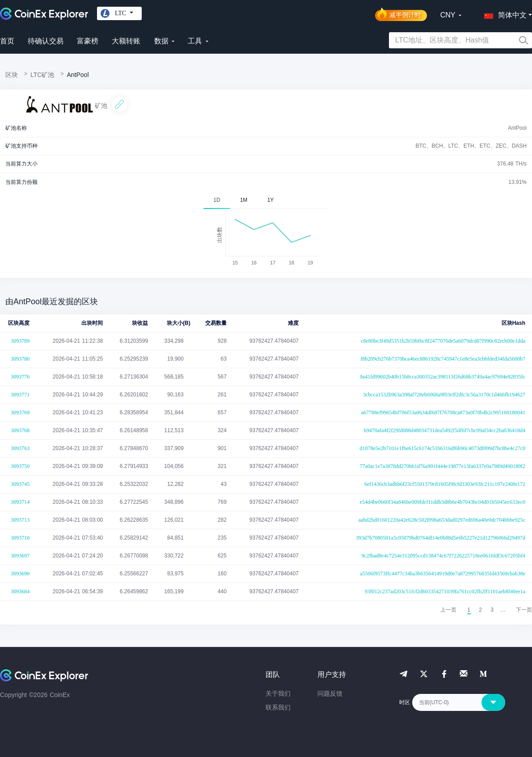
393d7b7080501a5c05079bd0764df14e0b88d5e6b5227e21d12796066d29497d (441, 538)
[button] (503, 13)
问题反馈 (330, 693)
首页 (7, 41)
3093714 (20, 502)
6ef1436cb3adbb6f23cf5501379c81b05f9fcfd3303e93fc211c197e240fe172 (445, 484)
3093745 (20, 484)
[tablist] (266, 200)
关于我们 (278, 693)
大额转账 (126, 41)
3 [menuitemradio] (492, 610)
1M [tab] (244, 200)
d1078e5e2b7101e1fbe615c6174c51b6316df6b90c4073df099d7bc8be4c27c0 (442, 448)
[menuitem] (524, 610)
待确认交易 (46, 41)
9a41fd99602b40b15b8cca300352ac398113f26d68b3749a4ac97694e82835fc (443, 377)
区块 (12, 75)
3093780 (20, 359)
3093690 (20, 574)
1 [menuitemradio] (469, 610)
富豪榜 (88, 41)
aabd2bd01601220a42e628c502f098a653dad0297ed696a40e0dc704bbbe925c (442, 520)
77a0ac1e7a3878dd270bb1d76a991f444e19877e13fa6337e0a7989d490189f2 (442, 466)
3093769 (20, 413)
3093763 (20, 448)
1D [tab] (217, 200)
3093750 (20, 466)
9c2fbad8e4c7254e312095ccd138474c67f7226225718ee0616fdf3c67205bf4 (443, 556)
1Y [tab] (271, 200)
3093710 (20, 538)
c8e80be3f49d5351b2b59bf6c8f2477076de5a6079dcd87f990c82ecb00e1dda (443, 341)
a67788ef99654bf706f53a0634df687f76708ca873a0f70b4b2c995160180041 (443, 413)
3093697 (20, 556)
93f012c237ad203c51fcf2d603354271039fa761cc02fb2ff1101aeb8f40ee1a (445, 591)
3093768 (20, 430)
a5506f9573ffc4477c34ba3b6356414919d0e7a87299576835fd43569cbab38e (443, 574)
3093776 (20, 377)
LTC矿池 (42, 75)
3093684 (20, 591)
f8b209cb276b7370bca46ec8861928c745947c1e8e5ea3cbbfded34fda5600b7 (443, 359)
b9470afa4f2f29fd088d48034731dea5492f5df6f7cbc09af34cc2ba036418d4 (445, 430)
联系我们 (278, 707)
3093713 (20, 520)
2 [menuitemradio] (480, 610)
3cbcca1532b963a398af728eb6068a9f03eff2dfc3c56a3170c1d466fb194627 (444, 395)
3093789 (20, 341)
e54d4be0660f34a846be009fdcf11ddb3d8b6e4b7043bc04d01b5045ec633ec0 (443, 502)
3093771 (20, 395)
